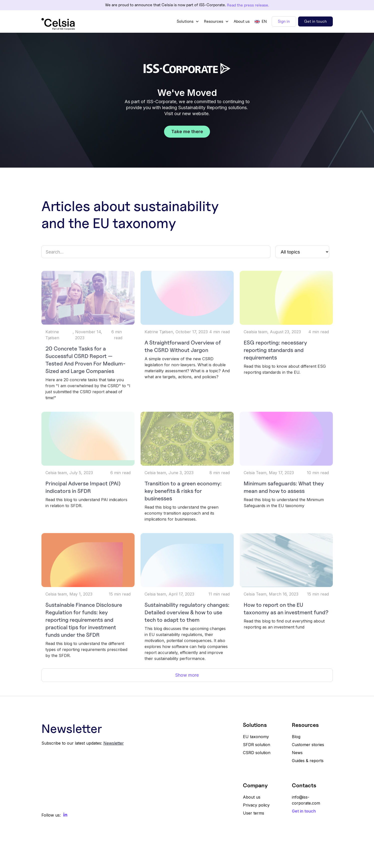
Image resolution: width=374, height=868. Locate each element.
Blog (296, 737)
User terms (254, 813)
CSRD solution (257, 753)
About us (242, 21)
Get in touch (315, 21)
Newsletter (114, 743)
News (297, 753)
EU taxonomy (256, 737)
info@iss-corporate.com (306, 800)
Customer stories (308, 745)
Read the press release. (248, 5)
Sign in (284, 21)
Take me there (187, 132)
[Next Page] (187, 675)
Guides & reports (308, 761)
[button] (188, 21)
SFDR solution (257, 745)
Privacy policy (256, 805)
